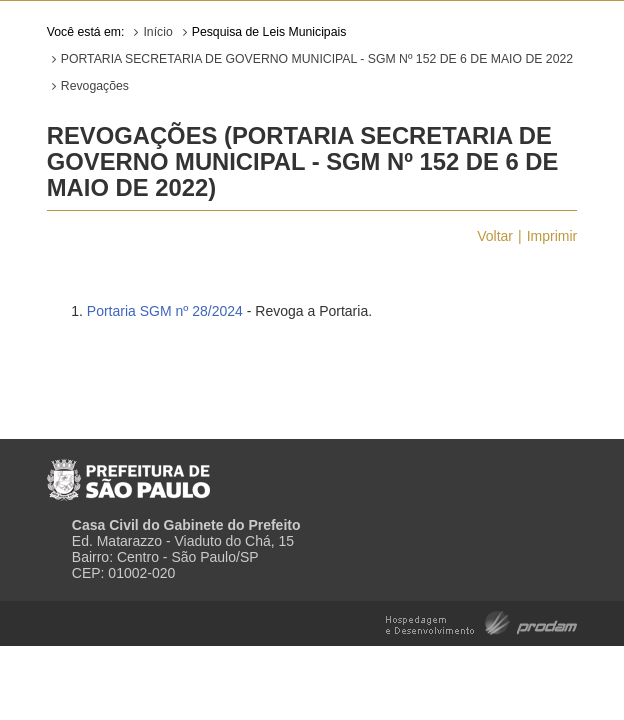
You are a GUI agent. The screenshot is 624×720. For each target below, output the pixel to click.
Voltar (495, 236)
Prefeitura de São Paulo (128, 472)
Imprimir (552, 236)
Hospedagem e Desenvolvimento (481, 621)
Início (157, 32)
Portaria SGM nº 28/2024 (165, 311)
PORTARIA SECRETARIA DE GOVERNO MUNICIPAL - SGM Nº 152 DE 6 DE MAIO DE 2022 (317, 59)
